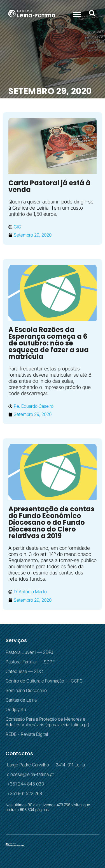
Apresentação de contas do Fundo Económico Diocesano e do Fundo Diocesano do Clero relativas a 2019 (51, 522)
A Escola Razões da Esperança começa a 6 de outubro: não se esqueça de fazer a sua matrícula (49, 343)
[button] (77, 14)
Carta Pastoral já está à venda (49, 186)
